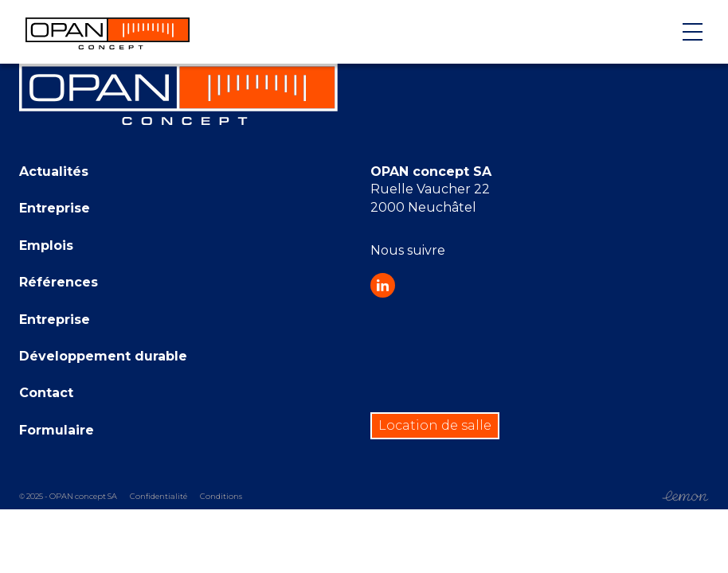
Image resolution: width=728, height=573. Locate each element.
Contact (46, 393)
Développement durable (103, 356)
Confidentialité (159, 497)
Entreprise (55, 208)
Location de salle (435, 425)
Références (59, 282)
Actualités (54, 172)
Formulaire (57, 430)
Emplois (46, 246)
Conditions (221, 497)
